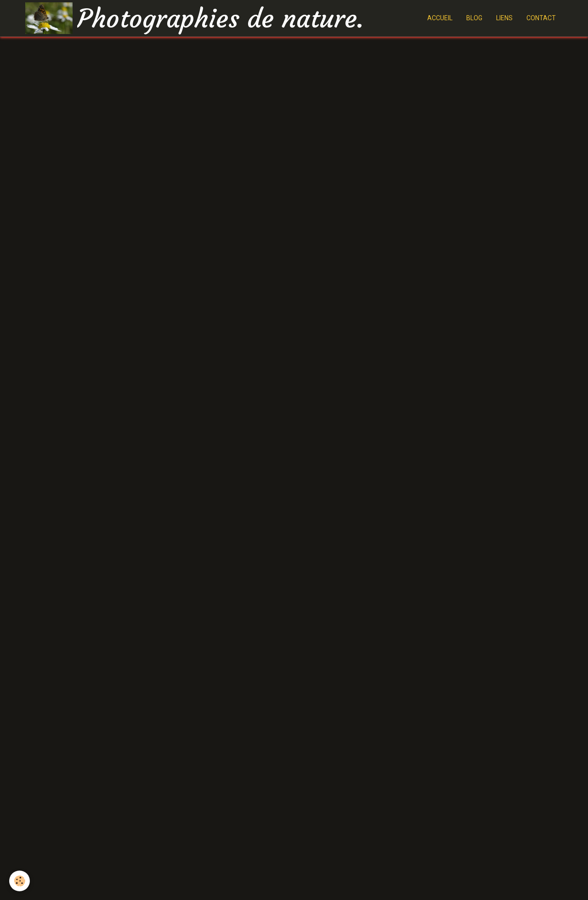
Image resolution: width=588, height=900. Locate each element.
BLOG (474, 18)
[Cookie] (20, 881)
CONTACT (541, 18)
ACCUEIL (440, 18)
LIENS (504, 18)
